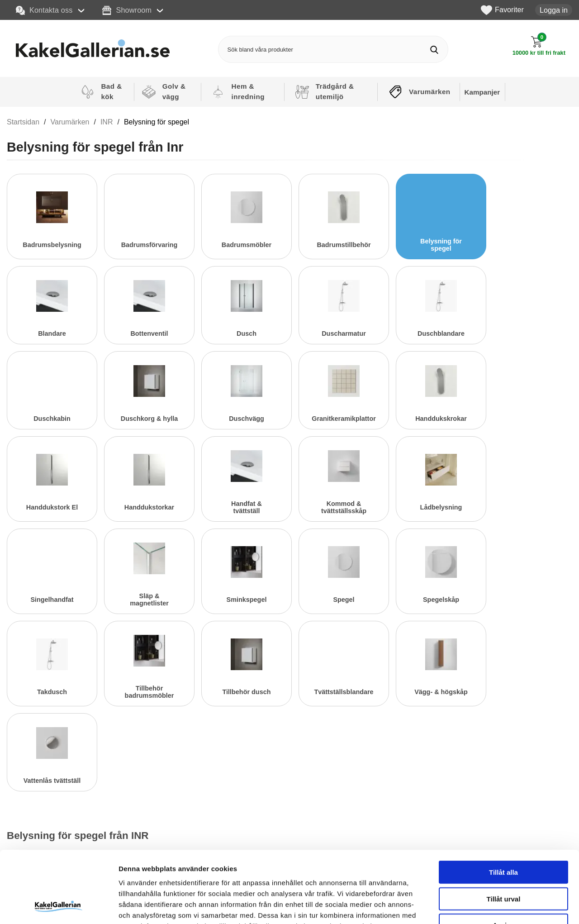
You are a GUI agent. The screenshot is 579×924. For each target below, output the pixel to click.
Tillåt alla (503, 805)
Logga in (554, 10)
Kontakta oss (44, 10)
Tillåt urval (504, 831)
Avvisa (503, 858)
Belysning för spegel (157, 122)
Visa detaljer (491, 906)
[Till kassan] (539, 46)
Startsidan (23, 122)
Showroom (127, 10)
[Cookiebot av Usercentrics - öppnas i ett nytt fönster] (59, 906)
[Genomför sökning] (434, 50)
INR (107, 122)
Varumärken (70, 122)
